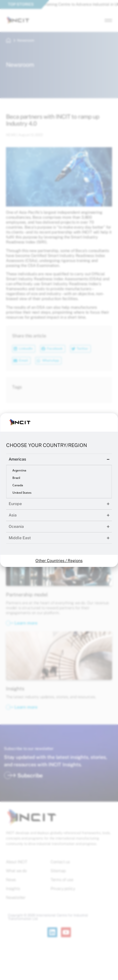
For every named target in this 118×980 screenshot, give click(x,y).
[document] (59, 490)
